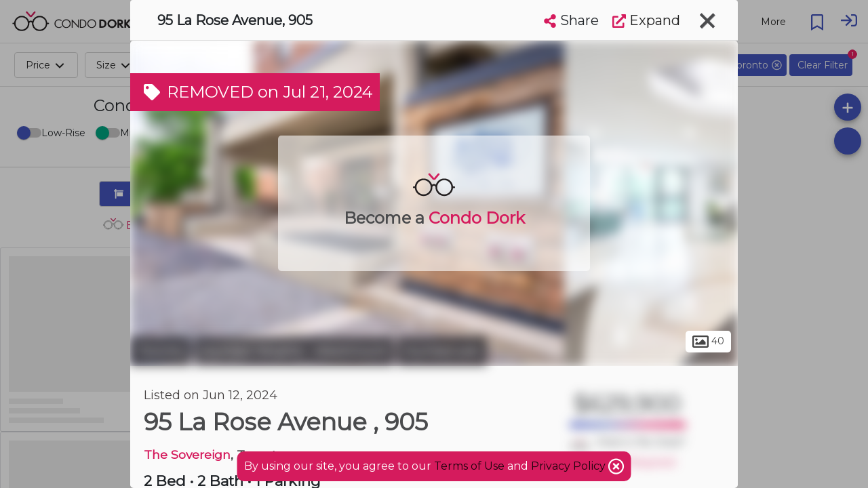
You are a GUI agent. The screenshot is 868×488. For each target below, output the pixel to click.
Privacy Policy (570, 466)
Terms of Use (469, 466)
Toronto (161, 351)
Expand (646, 20)
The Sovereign (187, 454)
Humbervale (442, 351)
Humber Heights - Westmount (294, 351)
